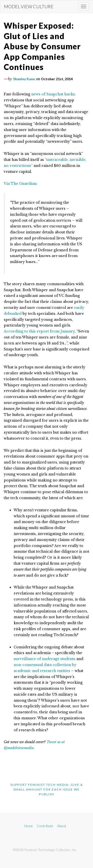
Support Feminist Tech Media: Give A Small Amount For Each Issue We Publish (47, 789)
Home (29, 826)
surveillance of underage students (45, 659)
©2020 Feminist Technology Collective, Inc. (45, 850)
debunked (13, 314)
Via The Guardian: (21, 184)
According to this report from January (39, 331)
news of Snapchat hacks (53, 94)
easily (79, 308)
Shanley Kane (24, 79)
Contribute (45, 826)
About (62, 826)
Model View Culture (29, 6)
